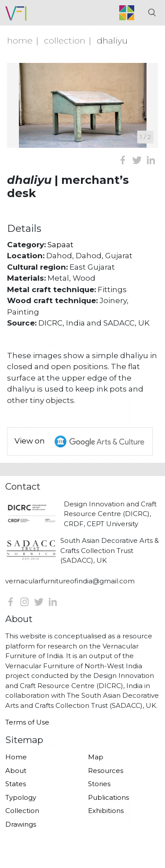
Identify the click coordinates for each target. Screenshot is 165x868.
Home (20, 40)
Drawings (21, 824)
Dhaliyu (112, 40)
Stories (99, 784)
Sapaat (60, 245)
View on (83, 441)
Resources (106, 771)
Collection (65, 40)
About (16, 771)
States (16, 784)
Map (96, 757)
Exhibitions (106, 811)
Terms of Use (27, 722)
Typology (21, 797)
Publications (108, 797)
